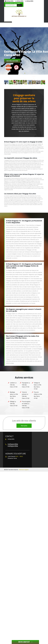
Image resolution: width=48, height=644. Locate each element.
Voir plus (24, 426)
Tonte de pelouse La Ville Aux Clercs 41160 (26, 395)
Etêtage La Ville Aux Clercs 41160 (14, 404)
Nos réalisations (12, 61)
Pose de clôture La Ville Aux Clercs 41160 (38, 395)
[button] (23, 73)
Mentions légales (24, 470)
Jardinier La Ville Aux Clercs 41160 (14, 385)
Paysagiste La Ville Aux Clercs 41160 (26, 385)
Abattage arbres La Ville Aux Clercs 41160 (14, 395)
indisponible (9, 1)
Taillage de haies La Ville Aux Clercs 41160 (38, 386)
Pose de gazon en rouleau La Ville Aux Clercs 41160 (26, 405)
